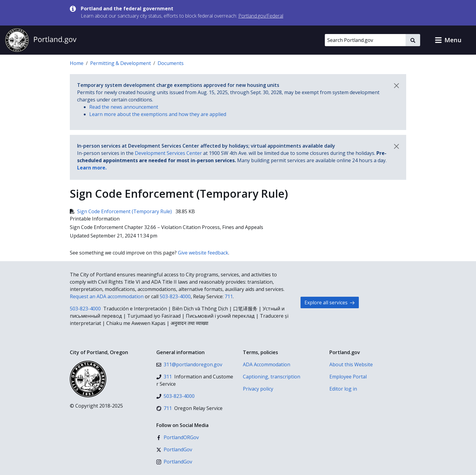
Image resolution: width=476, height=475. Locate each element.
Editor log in (343, 389)
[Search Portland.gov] (365, 40)
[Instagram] (174, 462)
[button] (448, 40)
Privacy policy (258, 389)
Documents (171, 63)
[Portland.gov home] (41, 40)
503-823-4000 (175, 296)
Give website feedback (203, 253)
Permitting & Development (121, 63)
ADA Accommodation (267, 364)
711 (229, 296)
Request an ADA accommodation (107, 296)
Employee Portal (348, 377)
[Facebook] (178, 437)
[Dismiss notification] (396, 86)
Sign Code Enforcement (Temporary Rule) (121, 211)
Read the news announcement (124, 107)
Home (77, 63)
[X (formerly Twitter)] (174, 449)
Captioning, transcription (272, 377)
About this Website (351, 364)
